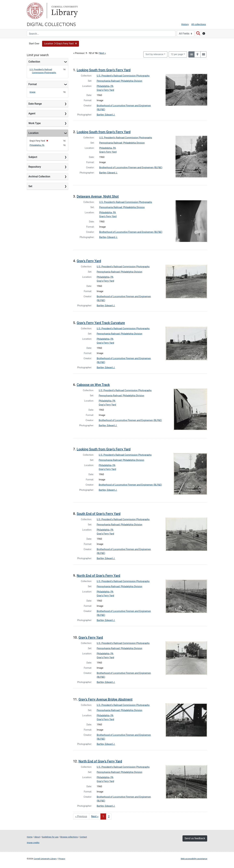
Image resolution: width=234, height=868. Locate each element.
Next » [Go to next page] (95, 816)
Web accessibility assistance (194, 859)
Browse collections (69, 837)
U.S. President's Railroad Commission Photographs (123, 76)
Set (30, 186)
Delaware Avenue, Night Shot (98, 196)
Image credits (33, 843)
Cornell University (35, 11)
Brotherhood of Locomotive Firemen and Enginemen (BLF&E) (131, 168)
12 (177, 54)
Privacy (62, 859)
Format (33, 84)
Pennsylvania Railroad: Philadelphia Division (119, 81)
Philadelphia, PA (37, 145)
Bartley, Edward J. (106, 115)
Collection (34, 62)
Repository (35, 167)
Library (64, 11)
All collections (199, 24)
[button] (61, 44)
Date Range (35, 104)
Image (32, 92)
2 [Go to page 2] (109, 816)
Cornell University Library (45, 859)
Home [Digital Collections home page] (30, 837)
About (37, 837)
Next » (103, 53)
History (185, 24)
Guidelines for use (50, 837)
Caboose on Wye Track (93, 385)
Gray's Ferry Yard (105, 90)
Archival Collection (39, 177)
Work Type (35, 123)
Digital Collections (51, 24)
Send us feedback (195, 838)
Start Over (34, 44)
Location (33, 133)
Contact (83, 837)
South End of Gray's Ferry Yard (99, 514)
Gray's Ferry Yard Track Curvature (101, 323)
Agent (32, 113)
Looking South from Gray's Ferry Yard (104, 70)
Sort (154, 54)
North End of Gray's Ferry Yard (98, 576)
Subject (33, 157)
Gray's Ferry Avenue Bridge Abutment (105, 699)
